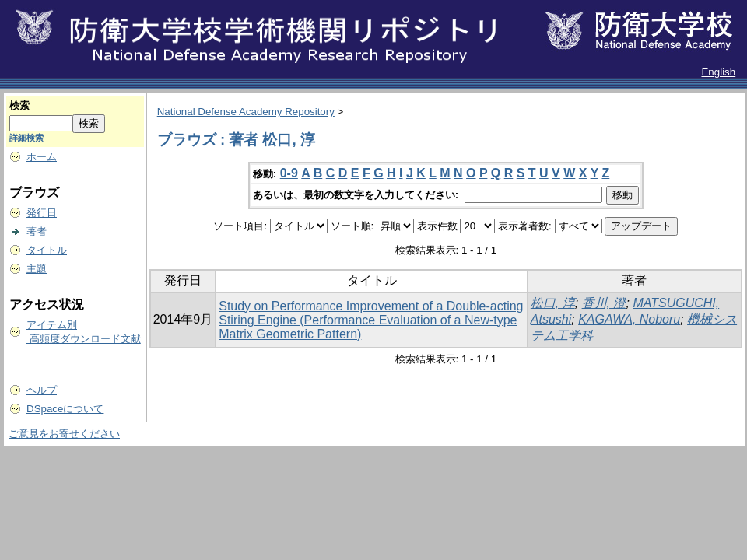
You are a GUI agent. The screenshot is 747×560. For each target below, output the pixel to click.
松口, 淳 (553, 303)
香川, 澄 (604, 303)
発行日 (42, 213)
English (718, 72)
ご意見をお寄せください (64, 434)
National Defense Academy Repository (246, 112)
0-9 (289, 173)
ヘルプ (42, 390)
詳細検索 (26, 138)
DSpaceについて (65, 409)
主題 (37, 269)
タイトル (47, 250)
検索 (19, 105)
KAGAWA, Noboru (629, 319)
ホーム (42, 157)
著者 (37, 231)
